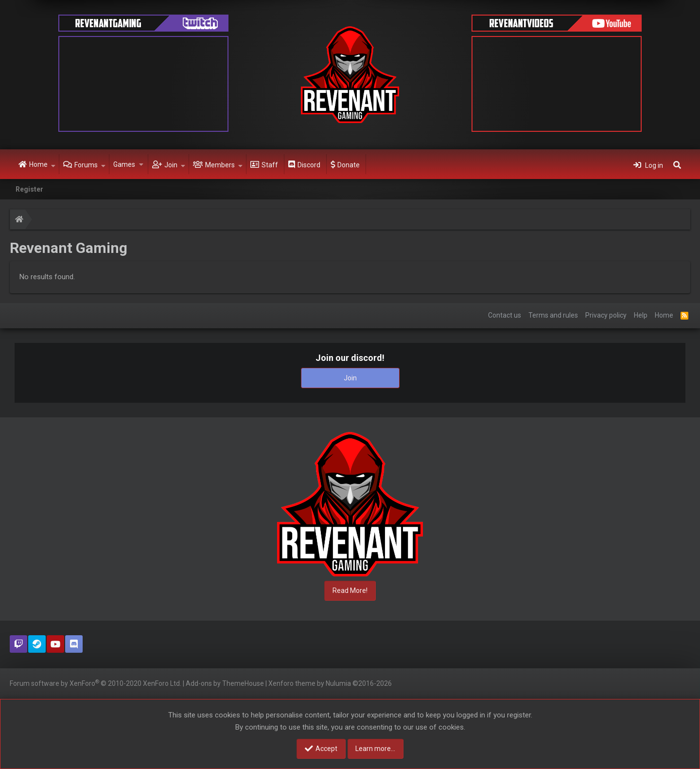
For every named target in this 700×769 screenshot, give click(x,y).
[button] (53, 164)
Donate (349, 165)
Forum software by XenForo (96, 683)
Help (641, 315)
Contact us (505, 315)
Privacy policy (606, 315)
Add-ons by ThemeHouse (225, 683)
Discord (309, 165)
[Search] (677, 164)
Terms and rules (553, 315)
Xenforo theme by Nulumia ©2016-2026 (330, 683)
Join (171, 165)
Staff (270, 165)
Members (220, 165)
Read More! (350, 590)
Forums (86, 165)
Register (29, 189)
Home (38, 164)
